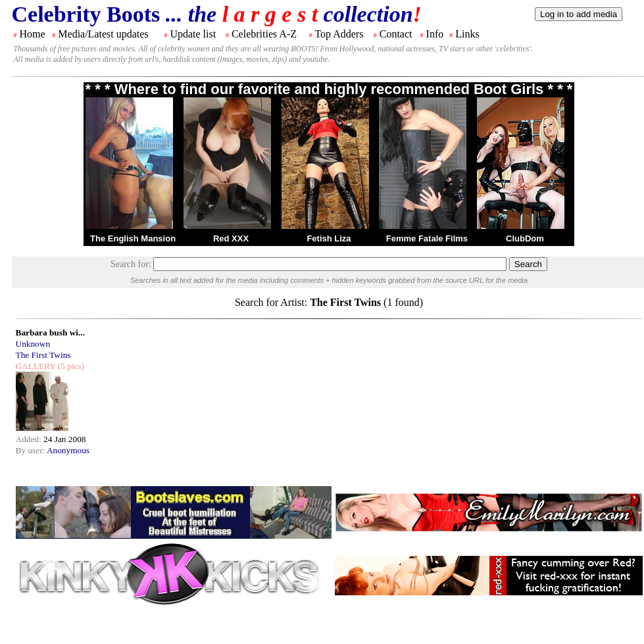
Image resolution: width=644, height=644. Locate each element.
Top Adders (339, 34)
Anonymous (68, 450)
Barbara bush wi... (51, 333)
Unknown (33, 344)
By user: (31, 450)
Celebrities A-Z (264, 34)
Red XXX (231, 238)
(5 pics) (70, 366)
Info (435, 34)
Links (467, 34)
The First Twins (43, 355)
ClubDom (525, 238)
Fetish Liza (329, 238)
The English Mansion (133, 238)
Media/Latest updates (103, 34)
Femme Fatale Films (427, 238)
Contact (396, 34)
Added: (30, 439)
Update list (193, 34)
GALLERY (36, 366)
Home (33, 34)
